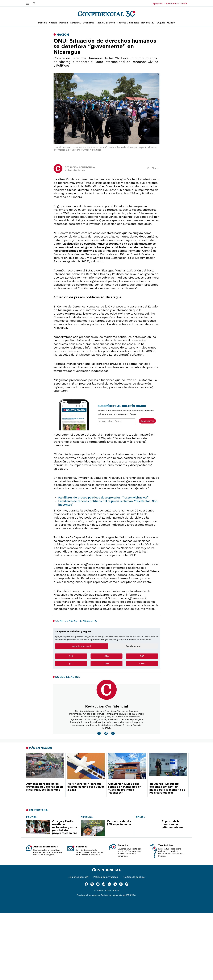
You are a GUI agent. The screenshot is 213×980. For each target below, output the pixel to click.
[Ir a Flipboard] (127, 884)
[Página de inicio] (106, 14)
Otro (142, 664)
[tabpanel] (106, 661)
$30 (142, 656)
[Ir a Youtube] (98, 884)
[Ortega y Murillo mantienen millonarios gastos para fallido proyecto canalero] (31, 817)
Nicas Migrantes (106, 23)
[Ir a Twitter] (92, 884)
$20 (107, 656)
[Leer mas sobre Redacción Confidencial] (99, 733)
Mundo (171, 23)
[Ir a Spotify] (121, 884)
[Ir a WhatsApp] (109, 884)
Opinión (63, 23)
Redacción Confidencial (80, 167)
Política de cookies (134, 877)
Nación (53, 23)
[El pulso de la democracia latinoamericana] (140, 817)
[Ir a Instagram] (104, 884)
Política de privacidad (106, 877)
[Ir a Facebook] (86, 884)
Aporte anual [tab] (133, 646)
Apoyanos (159, 3)
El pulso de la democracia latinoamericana (173, 824)
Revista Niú (148, 23)
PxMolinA (75, 23)
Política (42, 23)
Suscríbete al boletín (176, 3)
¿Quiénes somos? (78, 877)
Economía (89, 23)
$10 (71, 656)
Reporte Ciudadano (128, 23)
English (161, 23)
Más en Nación (40, 748)
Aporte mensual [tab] (82, 646)
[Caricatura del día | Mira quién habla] (87, 817)
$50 (107, 664)
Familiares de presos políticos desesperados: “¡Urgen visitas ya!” (103, 497)
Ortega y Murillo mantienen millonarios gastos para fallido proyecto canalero (65, 827)
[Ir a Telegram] (115, 884)
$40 (71, 664)
